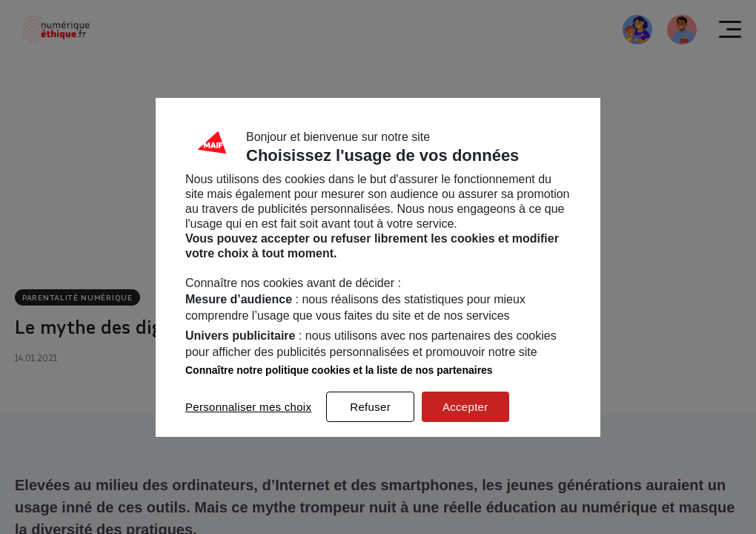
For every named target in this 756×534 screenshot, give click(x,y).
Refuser (370, 407)
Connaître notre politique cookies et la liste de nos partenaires (339, 370)
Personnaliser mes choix (248, 407)
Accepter (465, 407)
